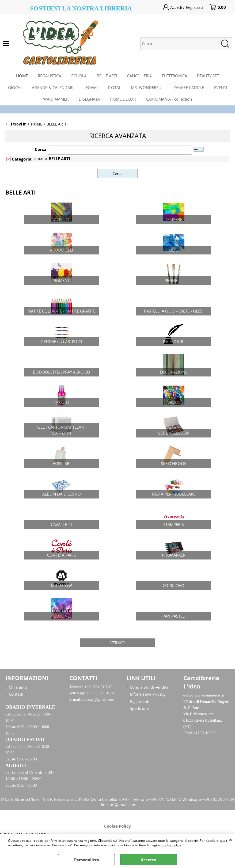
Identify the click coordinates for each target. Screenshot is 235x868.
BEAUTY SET (210, 76)
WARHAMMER (55, 102)
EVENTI (222, 90)
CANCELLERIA (140, 76)
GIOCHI (13, 90)
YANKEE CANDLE (190, 90)
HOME (20, 76)
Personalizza (87, 860)
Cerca (41, 154)
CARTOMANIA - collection (170, 102)
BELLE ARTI (107, 76)
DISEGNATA (89, 102)
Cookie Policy (171, 845)
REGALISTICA (48, 76)
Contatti (16, 699)
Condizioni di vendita (149, 691)
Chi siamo (18, 691)
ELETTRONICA (176, 76)
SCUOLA (78, 76)
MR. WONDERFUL (148, 90)
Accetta (149, 860)
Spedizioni (139, 713)
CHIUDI (231, 840)
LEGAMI (90, 90)
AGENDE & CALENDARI (52, 90)
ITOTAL (114, 90)
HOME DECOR (123, 102)
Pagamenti (140, 706)
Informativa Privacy (148, 699)
